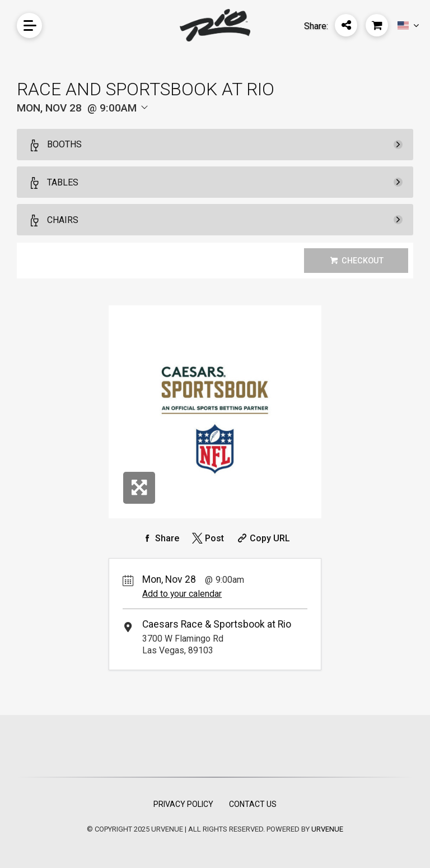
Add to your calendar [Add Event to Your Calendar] (182, 594)
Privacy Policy (183, 804)
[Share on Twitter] (207, 538)
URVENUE (327, 829)
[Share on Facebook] (160, 538)
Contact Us (253, 804)
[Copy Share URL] (262, 538)
